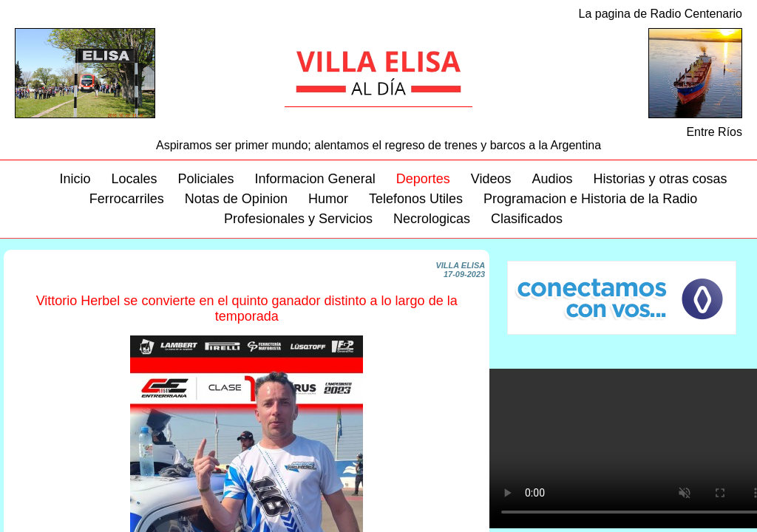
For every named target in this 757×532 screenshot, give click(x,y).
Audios (552, 179)
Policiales (206, 179)
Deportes (423, 179)
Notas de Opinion (236, 199)
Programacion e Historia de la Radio (590, 199)
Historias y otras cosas (660, 179)
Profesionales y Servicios (298, 219)
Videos (491, 179)
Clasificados (527, 219)
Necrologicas (432, 219)
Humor (328, 199)
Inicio (75, 179)
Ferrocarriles (127, 199)
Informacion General (315, 179)
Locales (134, 179)
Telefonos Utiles (416, 199)
